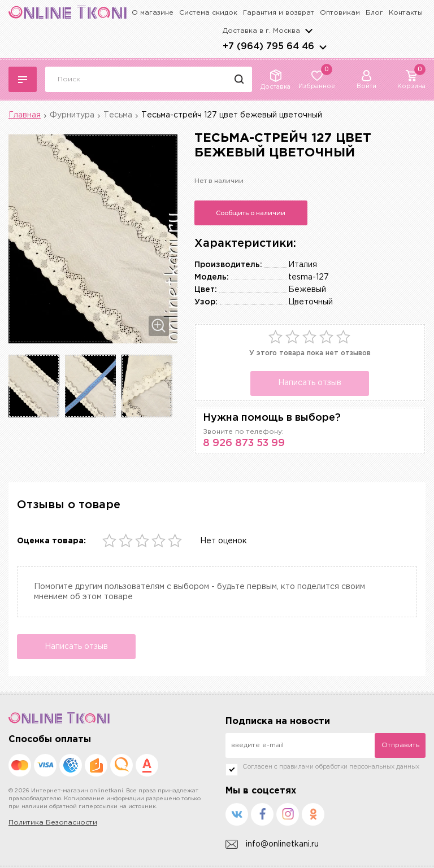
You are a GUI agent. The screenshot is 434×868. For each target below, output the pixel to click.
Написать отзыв (310, 383)
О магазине (153, 13)
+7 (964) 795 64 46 (268, 47)
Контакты (406, 13)
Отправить (400, 745)
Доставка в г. (261, 31)
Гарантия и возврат (279, 13)
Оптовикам (340, 13)
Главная (25, 115)
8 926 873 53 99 (244, 443)
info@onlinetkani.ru (272, 845)
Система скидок (208, 13)
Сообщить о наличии (251, 213)
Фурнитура (72, 115)
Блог (374, 13)
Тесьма (118, 115)
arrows (323, 47)
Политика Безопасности (53, 823)
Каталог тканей (23, 80)
